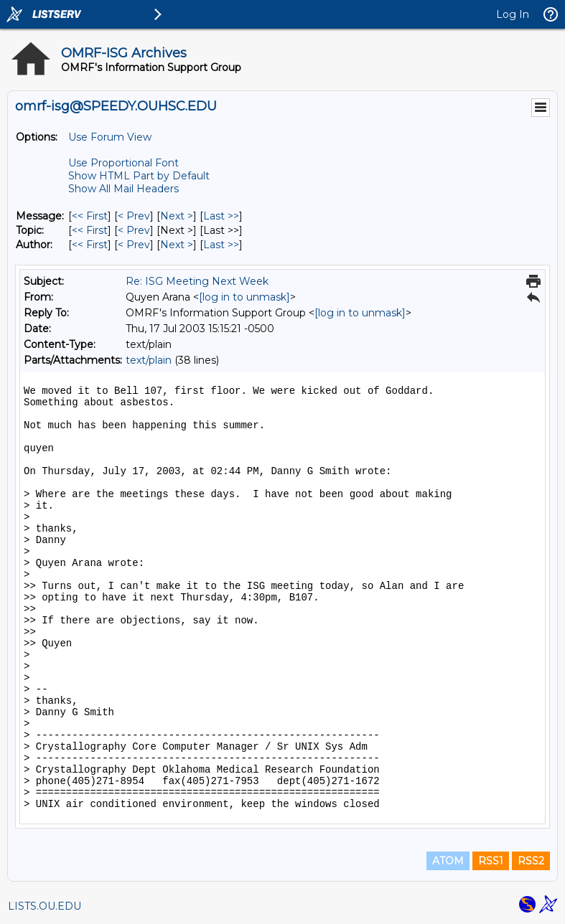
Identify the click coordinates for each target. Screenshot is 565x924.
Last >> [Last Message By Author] (221, 245)
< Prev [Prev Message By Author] (134, 245)
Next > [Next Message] (177, 216)
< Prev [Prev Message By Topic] (134, 230)
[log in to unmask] (244, 297)
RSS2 (531, 861)
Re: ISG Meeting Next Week (197, 281)
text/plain (149, 360)
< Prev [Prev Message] (134, 216)
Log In (513, 14)
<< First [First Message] (90, 216)
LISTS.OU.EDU (45, 906)
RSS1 (491, 861)
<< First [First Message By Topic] (90, 230)
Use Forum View (110, 137)
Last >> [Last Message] (221, 216)
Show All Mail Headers (123, 189)
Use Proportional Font (123, 163)
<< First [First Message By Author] (90, 245)
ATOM (448, 861)
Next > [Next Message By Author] (177, 245)
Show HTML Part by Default (139, 176)
